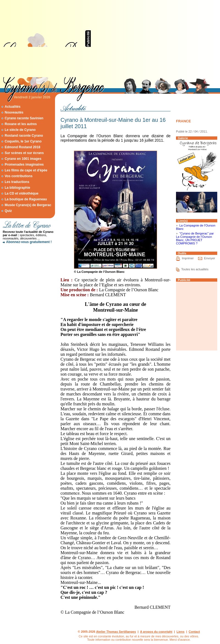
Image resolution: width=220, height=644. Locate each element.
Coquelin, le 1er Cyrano (23, 141)
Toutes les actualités (195, 269)
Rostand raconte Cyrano (24, 136)
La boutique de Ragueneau (26, 199)
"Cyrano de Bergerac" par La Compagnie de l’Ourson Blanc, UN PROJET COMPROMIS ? (195, 238)
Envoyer (210, 258)
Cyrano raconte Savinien (24, 118)
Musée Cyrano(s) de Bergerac (28, 205)
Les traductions (17, 182)
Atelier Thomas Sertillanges (116, 632)
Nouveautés (14, 112)
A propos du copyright (156, 632)
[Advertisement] (151, 39)
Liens (181, 632)
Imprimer (188, 258)
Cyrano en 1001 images (23, 159)
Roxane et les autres (21, 124)
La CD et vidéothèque (22, 193)
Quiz (8, 211)
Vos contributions (19, 176)
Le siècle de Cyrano (20, 130)
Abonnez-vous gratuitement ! (29, 242)
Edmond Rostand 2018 (22, 147)
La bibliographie (17, 188)
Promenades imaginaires (24, 165)
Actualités (13, 107)
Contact (194, 632)
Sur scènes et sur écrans (24, 153)
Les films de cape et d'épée (26, 170)
